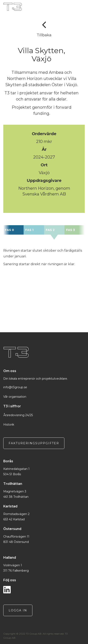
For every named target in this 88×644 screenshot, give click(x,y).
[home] (42, 7)
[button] (83, 7)
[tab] (13, 230)
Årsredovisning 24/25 (18, 415)
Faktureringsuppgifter (34, 443)
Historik (9, 425)
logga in (18, 610)
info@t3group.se (15, 387)
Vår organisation (15, 397)
